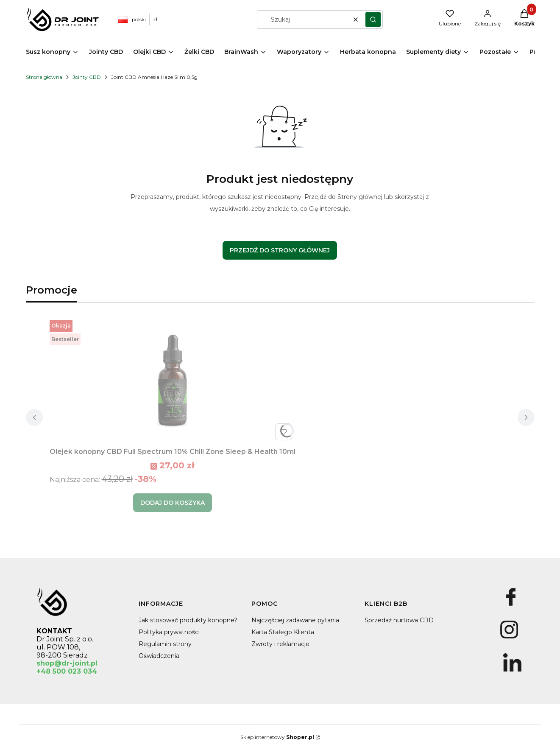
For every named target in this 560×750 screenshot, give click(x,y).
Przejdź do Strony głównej (280, 250)
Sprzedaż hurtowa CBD (399, 620)
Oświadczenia (159, 656)
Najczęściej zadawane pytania (295, 620)
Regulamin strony (165, 644)
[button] (373, 20)
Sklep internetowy (277, 737)
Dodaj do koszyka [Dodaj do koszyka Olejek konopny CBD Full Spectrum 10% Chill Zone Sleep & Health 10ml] (173, 503)
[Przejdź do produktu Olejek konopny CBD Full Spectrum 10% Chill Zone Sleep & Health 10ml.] (173, 380)
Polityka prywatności (169, 632)
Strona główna (44, 77)
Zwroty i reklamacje (280, 644)
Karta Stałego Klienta (283, 632)
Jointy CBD (87, 77)
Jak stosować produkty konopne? (188, 620)
